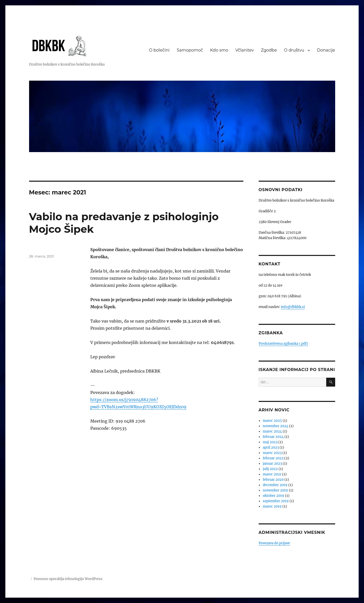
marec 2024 (272, 431)
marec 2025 (272, 421)
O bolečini (159, 50)
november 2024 (275, 426)
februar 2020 (273, 480)
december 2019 (275, 485)
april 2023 (271, 447)
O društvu (294, 50)
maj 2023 (270, 442)
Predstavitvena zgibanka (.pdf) (283, 344)
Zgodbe (269, 50)
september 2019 (276, 501)
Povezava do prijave (274, 543)
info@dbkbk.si (293, 307)
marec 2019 (272, 506)
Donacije (326, 50)
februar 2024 (273, 437)
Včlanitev (245, 50)
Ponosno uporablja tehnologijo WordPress (68, 579)
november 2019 (275, 490)
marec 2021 (272, 474)
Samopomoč (190, 50)
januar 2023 (272, 464)
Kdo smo (219, 50)
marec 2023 (272, 453)
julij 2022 (270, 469)
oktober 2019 (273, 496)
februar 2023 (273, 458)
